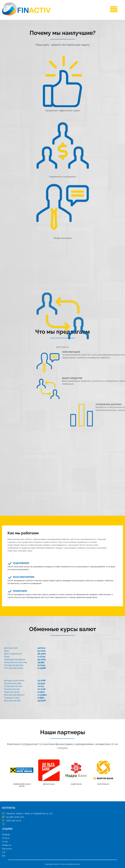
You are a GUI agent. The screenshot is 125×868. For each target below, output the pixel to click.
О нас (5, 842)
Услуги (6, 838)
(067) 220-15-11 (14, 821)
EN (4, 856)
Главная (6, 834)
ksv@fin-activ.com (15, 817)
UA (4, 852)
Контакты (7, 849)
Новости (7, 845)
